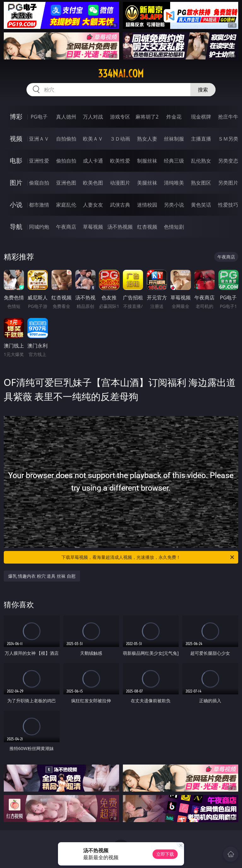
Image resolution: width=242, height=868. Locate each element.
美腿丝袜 (147, 183)
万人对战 (93, 117)
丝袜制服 (174, 139)
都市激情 (39, 205)
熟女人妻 (147, 139)
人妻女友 (93, 205)
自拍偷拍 (66, 139)
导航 (16, 227)
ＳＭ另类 (228, 139)
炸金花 (174, 117)
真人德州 (66, 117)
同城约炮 (39, 227)
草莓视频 (93, 227)
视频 (16, 139)
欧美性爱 (120, 161)
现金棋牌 (201, 117)
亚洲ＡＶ (39, 139)
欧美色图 (93, 183)
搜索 (203, 90)
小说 (16, 205)
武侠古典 (120, 205)
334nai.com (121, 74)
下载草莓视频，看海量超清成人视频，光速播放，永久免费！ (148, 557)
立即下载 (165, 854)
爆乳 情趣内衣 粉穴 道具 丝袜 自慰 (42, 576)
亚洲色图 (66, 183)
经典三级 (174, 161)
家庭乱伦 (66, 205)
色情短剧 (174, 227)
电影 (16, 161)
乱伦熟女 (201, 161)
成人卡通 (93, 161)
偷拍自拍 (66, 161)
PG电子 (39, 117)
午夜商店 (66, 227)
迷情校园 (147, 205)
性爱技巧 (228, 205)
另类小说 (174, 205)
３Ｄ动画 (120, 139)
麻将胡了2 (147, 117)
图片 (16, 183)
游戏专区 (120, 117)
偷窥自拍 (39, 183)
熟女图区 (201, 183)
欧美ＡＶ (93, 139)
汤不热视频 (120, 227)
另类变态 (228, 161)
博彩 (16, 117)
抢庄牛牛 (228, 117)
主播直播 (201, 139)
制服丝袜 (147, 161)
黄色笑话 (201, 205)
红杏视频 (147, 227)
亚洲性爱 (39, 161)
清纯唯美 (174, 183)
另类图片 (228, 183)
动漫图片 (120, 183)
